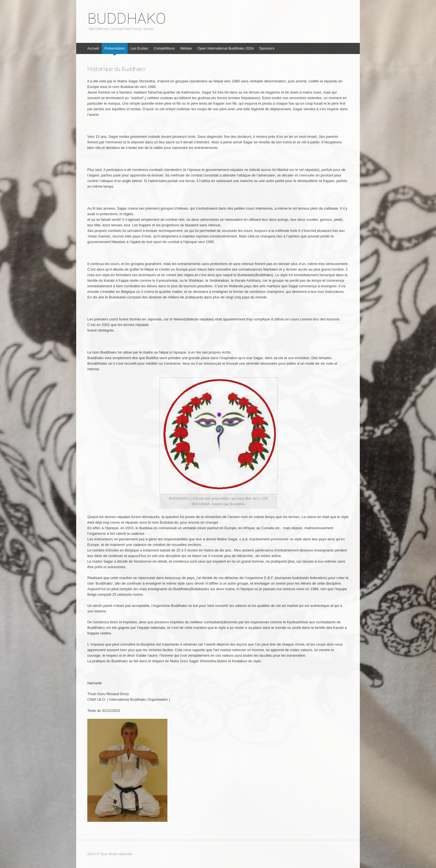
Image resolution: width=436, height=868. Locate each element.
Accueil (93, 48)
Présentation (115, 48)
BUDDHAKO (127, 19)
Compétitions (164, 48)
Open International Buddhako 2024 (226, 48)
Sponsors (267, 48)
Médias (186, 48)
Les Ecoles (139, 48)
